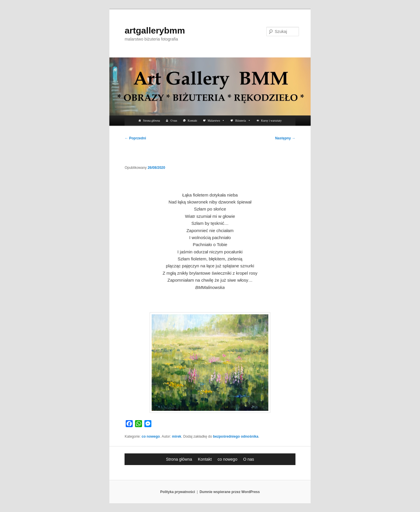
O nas (174, 121)
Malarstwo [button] (216, 121)
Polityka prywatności (177, 492)
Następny (285, 138)
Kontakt (192, 121)
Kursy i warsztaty (271, 121)
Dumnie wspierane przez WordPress (230, 492)
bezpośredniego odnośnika (236, 436)
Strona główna (151, 121)
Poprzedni (135, 138)
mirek (177, 436)
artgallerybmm (155, 30)
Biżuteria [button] (243, 121)
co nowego (151, 436)
